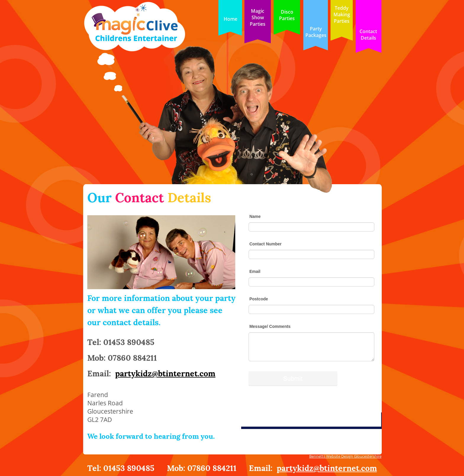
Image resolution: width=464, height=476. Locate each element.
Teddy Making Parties (342, 14)
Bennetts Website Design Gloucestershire (345, 456)
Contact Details (368, 35)
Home (231, 19)
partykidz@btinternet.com (327, 467)
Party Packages (316, 32)
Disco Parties (287, 15)
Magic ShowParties (258, 17)
